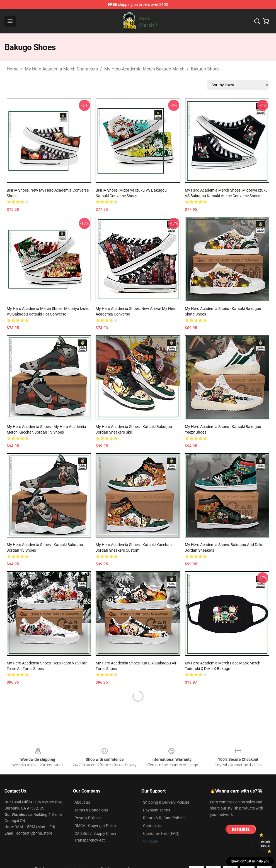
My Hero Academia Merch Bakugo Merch (144, 69)
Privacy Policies (88, 818)
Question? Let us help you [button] (250, 861)
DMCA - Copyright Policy (95, 826)
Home (13, 69)
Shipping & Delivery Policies (166, 802)
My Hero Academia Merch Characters (61, 69)
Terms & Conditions (91, 810)
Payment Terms (157, 810)
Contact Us (153, 826)
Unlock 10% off (266, 844)
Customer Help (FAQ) (161, 833)
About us (82, 802)
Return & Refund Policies (164, 818)
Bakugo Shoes (205, 69)
